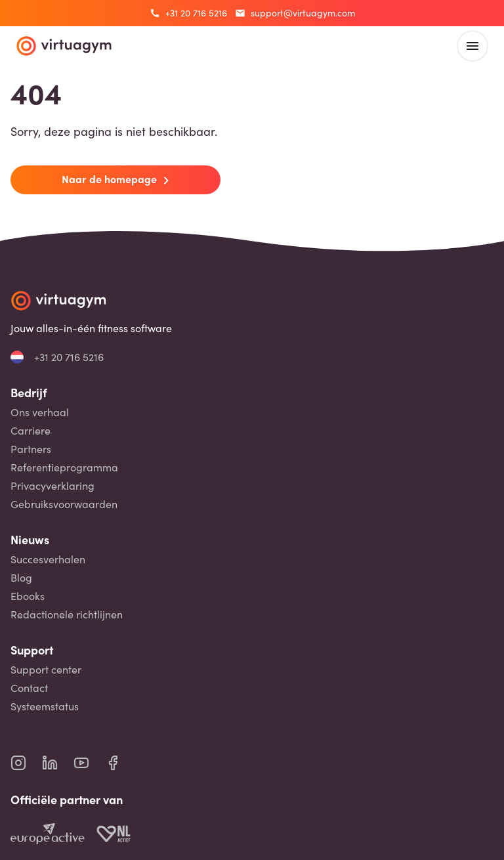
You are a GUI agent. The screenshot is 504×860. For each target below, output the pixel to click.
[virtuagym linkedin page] (58, 763)
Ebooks (28, 596)
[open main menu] (472, 46)
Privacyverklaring (52, 486)
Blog (21, 578)
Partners (31, 449)
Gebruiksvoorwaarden (64, 504)
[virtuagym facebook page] (121, 763)
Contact (29, 688)
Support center (46, 670)
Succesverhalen (48, 559)
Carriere (31, 431)
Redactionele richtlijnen (67, 614)
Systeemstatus (45, 706)
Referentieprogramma (64, 467)
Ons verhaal (40, 412)
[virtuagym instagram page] (26, 763)
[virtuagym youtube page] (89, 763)
